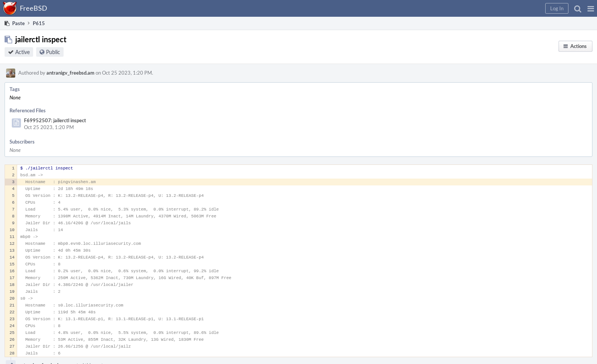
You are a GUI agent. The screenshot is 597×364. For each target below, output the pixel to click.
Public (53, 52)
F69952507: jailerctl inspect (55, 120)
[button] (591, 8)
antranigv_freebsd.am (70, 73)
